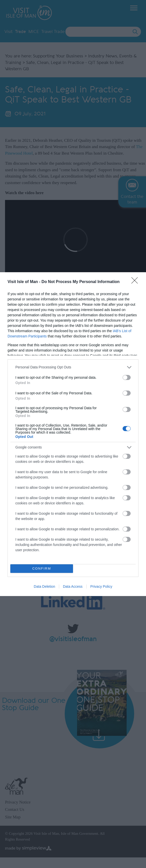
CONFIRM (42, 568)
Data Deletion (44, 586)
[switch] (127, 377)
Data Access (73, 586)
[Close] (136, 282)
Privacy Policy (101, 586)
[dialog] (73, 434)
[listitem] (73, 367)
